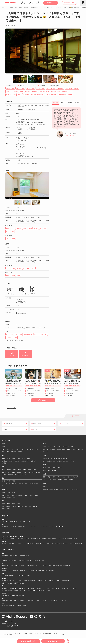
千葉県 (20, 470)
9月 (53, 527)
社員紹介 (37, 633)
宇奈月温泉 (35, 484)
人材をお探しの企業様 (8, 635)
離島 (15, 606)
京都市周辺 (46, 450)
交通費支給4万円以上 (7, 583)
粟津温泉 (21, 484)
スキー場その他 (78, 544)
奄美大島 (60, 480)
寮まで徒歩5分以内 (65, 566)
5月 (41, 527)
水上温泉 (4, 474)
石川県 (8, 481)
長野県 (13, 492)
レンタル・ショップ (45, 544)
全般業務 (34, 539)
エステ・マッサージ (42, 539)
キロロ (17, 450)
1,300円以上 (12, 576)
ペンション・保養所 (47, 601)
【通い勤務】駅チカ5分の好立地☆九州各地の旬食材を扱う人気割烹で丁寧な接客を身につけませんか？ (13, 382)
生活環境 (70, 103)
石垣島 (66, 489)
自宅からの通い (11, 581)
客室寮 (27, 566)
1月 (29, 527)
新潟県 (3, 492)
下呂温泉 (14, 507)
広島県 (60, 458)
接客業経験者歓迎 (24, 555)
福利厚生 (77, 103)
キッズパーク (36, 544)
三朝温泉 (59, 461)
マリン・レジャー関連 (66, 539)
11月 (60, 527)
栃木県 (25, 470)
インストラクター (27, 544)
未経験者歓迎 (5, 555)
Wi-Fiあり (38, 566)
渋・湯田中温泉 (20, 495)
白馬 (8, 495)
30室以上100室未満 (13, 596)
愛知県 (13, 504)
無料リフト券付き (72, 588)
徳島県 (55, 468)
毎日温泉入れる (14, 588)
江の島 (25, 472)
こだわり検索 (10, 7)
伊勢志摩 (35, 507)
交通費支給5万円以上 (19, 583)
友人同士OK (19, 581)
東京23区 (4, 472)
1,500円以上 (27, 576)
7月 (47, 527)
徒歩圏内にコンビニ (7, 571)
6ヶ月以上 (29, 522)
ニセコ (7, 450)
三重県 (18, 504)
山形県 (23, 458)
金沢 (3, 484)
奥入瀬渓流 (4, 461)
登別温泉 (20, 452)
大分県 (65, 477)
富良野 (7, 452)
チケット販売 (11, 544)
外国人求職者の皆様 (46, 633)
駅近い (26, 571)
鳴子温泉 (4, 463)
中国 (44, 455)
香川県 (45, 468)
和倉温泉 (8, 484)
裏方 (59, 539)
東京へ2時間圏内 (40, 571)
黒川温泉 (71, 480)
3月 (35, 527)
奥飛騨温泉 (21, 507)
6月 (44, 527)
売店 (29, 539)
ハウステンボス (47, 480)
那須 (33, 472)
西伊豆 (8, 509)
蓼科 (26, 495)
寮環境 (63, 103)
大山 (54, 461)
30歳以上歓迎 (18, 561)
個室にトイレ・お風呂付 (14, 566)
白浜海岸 (81, 450)
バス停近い (32, 571)
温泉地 (10, 606)
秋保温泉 (11, 461)
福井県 (13, 481)
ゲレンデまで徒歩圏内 (7, 591)
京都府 (50, 447)
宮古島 (81, 489)
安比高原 (33, 461)
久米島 (61, 489)
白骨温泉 (31, 495)
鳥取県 (45, 458)
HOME (3, 7)
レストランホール (10, 539)
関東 (3, 467)
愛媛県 (60, 468)
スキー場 (28, 601)
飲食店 (33, 601)
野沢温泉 (37, 495)
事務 (25, 539)
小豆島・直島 (47, 470)
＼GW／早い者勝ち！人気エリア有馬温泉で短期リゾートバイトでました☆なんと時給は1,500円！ (72, 382)
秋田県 (18, 458)
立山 (3, 486)
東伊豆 (3, 509)
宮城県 (13, 458)
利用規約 (25, 633)
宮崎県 (70, 477)
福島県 (28, 458)
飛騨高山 (8, 507)
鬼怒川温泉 (18, 474)
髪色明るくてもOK (43, 581)
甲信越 (3, 490)
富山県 (3, 481)
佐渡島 (15, 497)
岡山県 (55, 458)
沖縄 (44, 483)
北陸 (3, 478)
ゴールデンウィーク (7, 527)
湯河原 (14, 472)
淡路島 (75, 450)
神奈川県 (9, 470)
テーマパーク (13, 601)
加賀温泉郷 (15, 484)
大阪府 (55, 447)
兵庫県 (21, 7)
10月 (56, 527)
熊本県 (60, 477)
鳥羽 (30, 507)
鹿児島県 (76, 477)
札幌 (3, 450)
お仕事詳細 (56, 103)
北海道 (3, 444)
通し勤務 (4, 581)
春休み (25, 527)
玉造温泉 (66, 461)
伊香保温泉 (11, 474)
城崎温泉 (26, 7)
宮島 (44, 461)
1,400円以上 (20, 576)
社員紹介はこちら (70, 135)
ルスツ (22, 450)
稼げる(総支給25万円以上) (30, 581)
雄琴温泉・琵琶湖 (61, 450)
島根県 (50, 458)
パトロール (18, 544)
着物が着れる (5, 588)
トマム (12, 450)
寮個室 (23, 566)
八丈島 (24, 474)
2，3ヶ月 (17, 522)
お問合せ (55, 633)
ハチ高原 (45, 452)
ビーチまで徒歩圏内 (61, 588)
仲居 (3, 539)
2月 (32, 527)
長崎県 (55, 477)
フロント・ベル (19, 539)
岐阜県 (3, 504)
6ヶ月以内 (23, 522)
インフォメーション (68, 544)
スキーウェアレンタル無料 (43, 591)
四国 (44, 465)
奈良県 (65, 447)
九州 (44, 474)
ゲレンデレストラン (57, 544)
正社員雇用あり (23, 588)
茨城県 (30, 470)
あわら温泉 (28, 484)
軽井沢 (3, 495)
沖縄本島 (45, 489)
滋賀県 (45, 447)
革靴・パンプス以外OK (55, 581)
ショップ (38, 601)
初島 (26, 507)
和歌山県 (71, 447)
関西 (16, 7)
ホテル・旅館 (5, 601)
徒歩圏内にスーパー (18, 571)
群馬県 (35, 470)
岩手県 (8, 458)
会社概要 (31, 633)
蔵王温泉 (17, 461)
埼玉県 (15, 470)
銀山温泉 (23, 461)
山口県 (65, 458)
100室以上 (4, 596)
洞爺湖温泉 (13, 452)
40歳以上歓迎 (26, 561)
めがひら (72, 461)
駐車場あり (45, 566)
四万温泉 (38, 472)
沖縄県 (45, 486)
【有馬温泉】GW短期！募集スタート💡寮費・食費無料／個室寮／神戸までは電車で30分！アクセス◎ (53, 382)
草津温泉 (19, 472)
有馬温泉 (69, 450)
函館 (3, 452)
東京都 (3, 470)
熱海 (3, 507)
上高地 (12, 495)
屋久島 (54, 480)
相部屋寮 (32, 566)
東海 (3, 501)
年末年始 (20, 527)
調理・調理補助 (52, 539)
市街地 (24, 606)
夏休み (15, 527)
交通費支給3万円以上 (67, 581)
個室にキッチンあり (54, 566)
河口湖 (3, 497)
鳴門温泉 (54, 470)
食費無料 (39, 588)
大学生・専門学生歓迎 (7, 561)
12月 (63, 527)
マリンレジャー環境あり (49, 588)
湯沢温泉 (9, 497)
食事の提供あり (32, 588)
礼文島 (36, 450)
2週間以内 (4, 522)
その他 (75, 539)
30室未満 (22, 596)
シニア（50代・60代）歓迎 (37, 561)
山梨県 (8, 492)
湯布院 (66, 480)
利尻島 (31, 450)
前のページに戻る (11, 408)
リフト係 (4, 544)
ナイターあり (17, 591)
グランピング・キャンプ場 (60, 601)
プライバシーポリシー (16, 633)
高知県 (50, 468)
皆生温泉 (49, 461)
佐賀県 (50, 477)
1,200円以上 (5, 576)
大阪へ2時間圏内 (50, 571)
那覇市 (51, 489)
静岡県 (8, 504)
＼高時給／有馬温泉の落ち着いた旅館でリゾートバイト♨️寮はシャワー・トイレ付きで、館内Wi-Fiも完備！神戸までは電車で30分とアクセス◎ (33, 382)
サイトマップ (6, 633)
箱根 (9, 472)
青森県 (3, 458)
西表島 (71, 489)
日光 (29, 472)
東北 (3, 455)
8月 (50, 527)
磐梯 (28, 461)
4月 (38, 527)
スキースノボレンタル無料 (29, 591)
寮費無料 (4, 566)
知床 (27, 450)
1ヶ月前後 (11, 522)
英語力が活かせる (14, 555)
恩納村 (56, 489)
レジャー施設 (21, 601)
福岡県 (45, 477)
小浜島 (76, 489)
